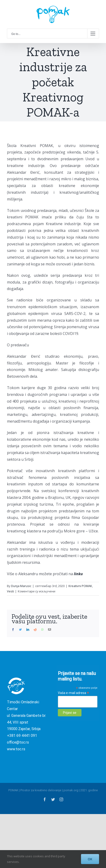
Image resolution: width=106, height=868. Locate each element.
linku (79, 574)
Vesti (10, 591)
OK (90, 859)
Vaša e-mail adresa (73, 693)
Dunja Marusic (21, 586)
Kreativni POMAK (80, 586)
